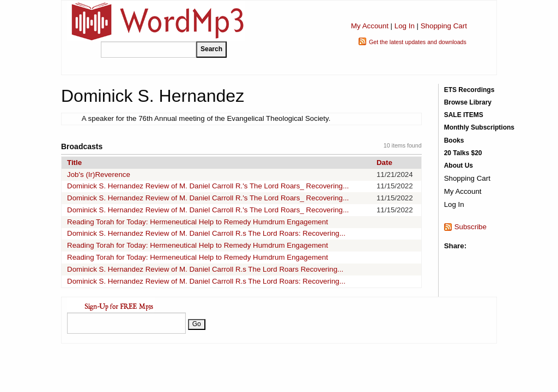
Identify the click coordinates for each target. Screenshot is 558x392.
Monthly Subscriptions (479, 127)
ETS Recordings (469, 90)
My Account (370, 26)
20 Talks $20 (463, 153)
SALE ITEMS (464, 115)
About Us (459, 166)
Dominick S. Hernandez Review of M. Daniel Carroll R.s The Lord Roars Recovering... (205, 269)
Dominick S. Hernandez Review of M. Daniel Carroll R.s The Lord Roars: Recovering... (206, 233)
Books (454, 140)
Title (74, 163)
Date (384, 163)
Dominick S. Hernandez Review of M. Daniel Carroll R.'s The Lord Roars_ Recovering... (208, 186)
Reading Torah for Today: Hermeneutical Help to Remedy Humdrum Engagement (198, 222)
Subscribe (471, 227)
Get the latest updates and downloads (418, 42)
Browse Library (468, 102)
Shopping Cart (444, 26)
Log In (405, 26)
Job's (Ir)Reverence (99, 174)
